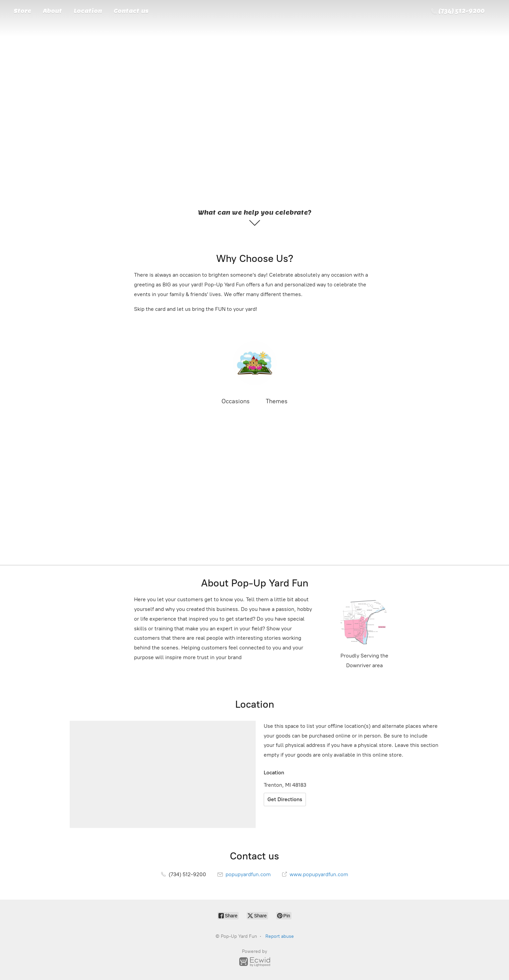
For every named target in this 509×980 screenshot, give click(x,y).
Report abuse (280, 936)
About (52, 11)
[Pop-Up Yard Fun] (255, 363)
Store (22, 11)
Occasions (236, 401)
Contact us (131, 11)
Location (88, 11)
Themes (277, 401)
